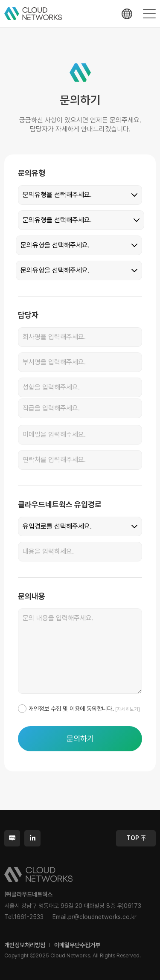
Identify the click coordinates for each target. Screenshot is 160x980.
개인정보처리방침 (25, 945)
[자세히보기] (127, 709)
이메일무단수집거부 (77, 945)
